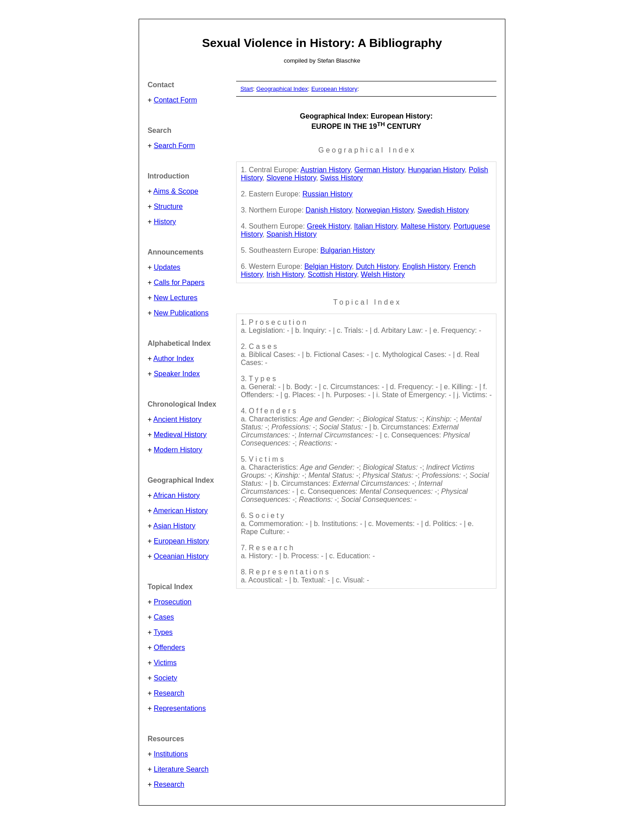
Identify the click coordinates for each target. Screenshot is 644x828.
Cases (164, 617)
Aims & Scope (176, 191)
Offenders (169, 648)
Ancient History (178, 419)
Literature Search (181, 769)
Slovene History (291, 178)
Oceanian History (181, 556)
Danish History (328, 210)
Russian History (327, 194)
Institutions (171, 754)
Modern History (178, 450)
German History (379, 170)
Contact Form (176, 100)
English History (426, 266)
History (165, 222)
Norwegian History (385, 210)
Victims (165, 663)
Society (165, 678)
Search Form (174, 146)
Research (169, 693)
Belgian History (328, 266)
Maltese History (425, 226)
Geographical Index (282, 89)
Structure (168, 206)
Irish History (285, 274)
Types (163, 632)
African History (177, 495)
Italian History (376, 226)
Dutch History (377, 266)
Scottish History (332, 274)
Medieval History (180, 435)
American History (181, 511)
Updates (167, 267)
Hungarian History (436, 170)
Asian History (174, 526)
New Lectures (176, 298)
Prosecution (173, 602)
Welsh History (383, 274)
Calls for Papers (179, 282)
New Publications (181, 313)
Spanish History (292, 234)
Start (246, 89)
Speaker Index (177, 374)
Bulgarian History (347, 250)
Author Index (174, 359)
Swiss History (342, 178)
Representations (180, 708)
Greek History (328, 226)
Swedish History (443, 210)
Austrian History (326, 170)
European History (182, 541)
